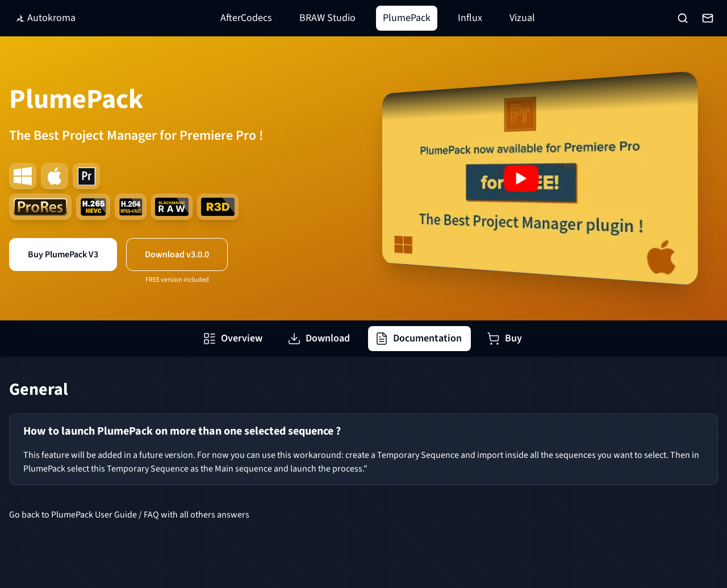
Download (319, 338)
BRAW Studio (327, 18)
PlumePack (407, 18)
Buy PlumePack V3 (63, 255)
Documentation (418, 338)
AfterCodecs (246, 18)
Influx (470, 18)
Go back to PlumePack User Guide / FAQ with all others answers (129, 515)
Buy (504, 338)
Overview (233, 338)
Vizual (522, 18)
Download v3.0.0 (177, 255)
